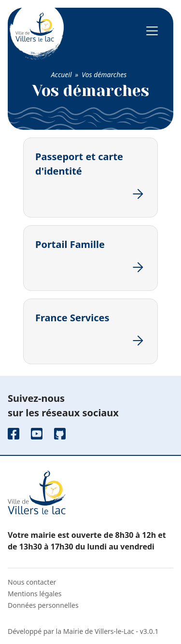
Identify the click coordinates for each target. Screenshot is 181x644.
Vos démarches (104, 75)
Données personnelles (43, 605)
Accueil (62, 75)
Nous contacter (32, 582)
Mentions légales (35, 594)
